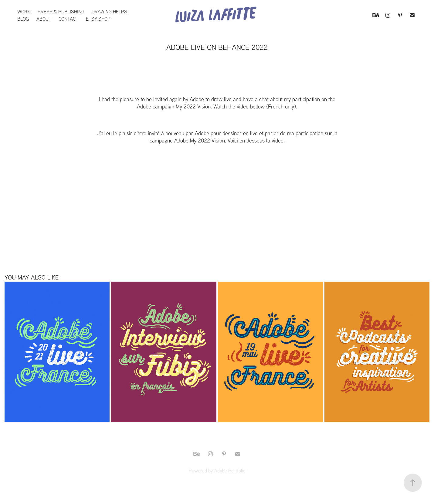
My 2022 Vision (193, 106)
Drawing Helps (109, 12)
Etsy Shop (98, 19)
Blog (23, 19)
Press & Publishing (61, 12)
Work (24, 12)
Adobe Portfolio (230, 471)
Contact (68, 19)
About (44, 19)
